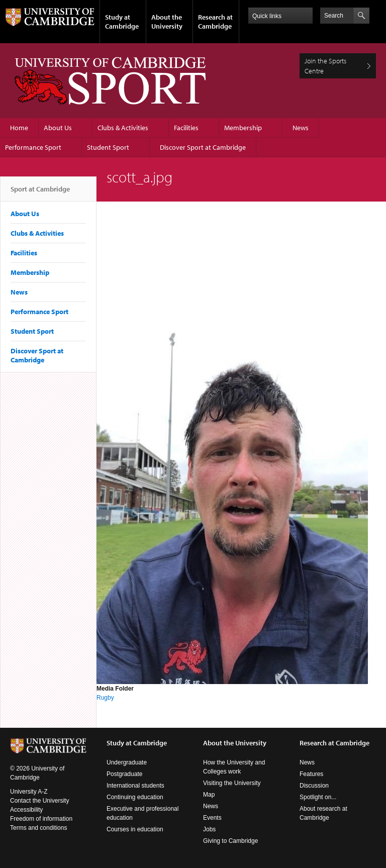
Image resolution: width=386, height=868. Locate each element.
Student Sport (108, 147)
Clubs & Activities (123, 128)
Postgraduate (124, 774)
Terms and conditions (38, 828)
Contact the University (39, 801)
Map (209, 795)
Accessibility (26, 810)
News (301, 128)
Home (19, 128)
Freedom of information (41, 819)
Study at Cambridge (122, 22)
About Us (58, 128)
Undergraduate (127, 762)
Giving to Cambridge (230, 841)
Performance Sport (33, 147)
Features (311, 774)
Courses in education (135, 829)
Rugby (105, 698)
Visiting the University (232, 783)
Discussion (314, 786)
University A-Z (29, 792)
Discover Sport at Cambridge (203, 147)
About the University (167, 22)
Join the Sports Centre (325, 66)
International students (135, 786)
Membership (243, 128)
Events (212, 818)
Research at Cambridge (215, 22)
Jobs (209, 829)
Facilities (186, 128)
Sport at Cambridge (40, 193)
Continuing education (135, 797)
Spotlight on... (318, 797)
